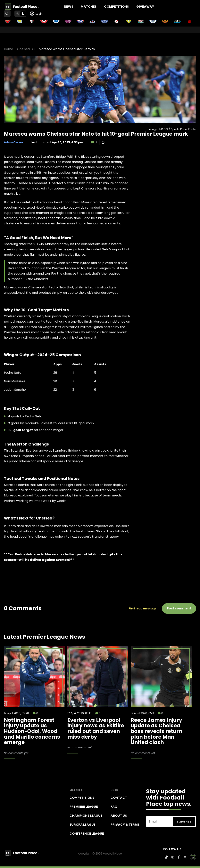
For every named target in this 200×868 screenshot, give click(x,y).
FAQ (114, 807)
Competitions (117, 7)
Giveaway (145, 7)
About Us (119, 816)
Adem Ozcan (13, 142)
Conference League (87, 834)
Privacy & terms (125, 825)
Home (8, 49)
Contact (119, 798)
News (69, 7)
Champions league (86, 816)
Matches (89, 7)
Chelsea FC (26, 49)
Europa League (83, 825)
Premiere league (84, 807)
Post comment (179, 608)
